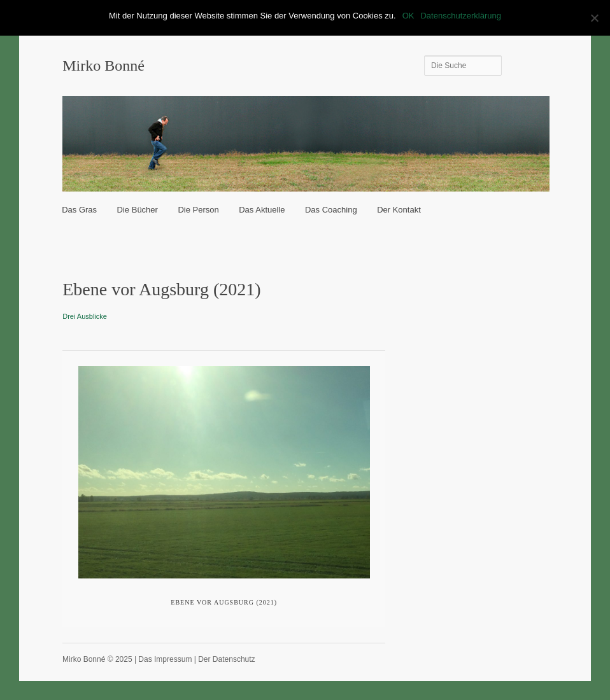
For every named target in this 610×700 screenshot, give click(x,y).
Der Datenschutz (226, 659)
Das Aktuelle (262, 210)
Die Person (198, 210)
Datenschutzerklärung (460, 16)
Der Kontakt (399, 210)
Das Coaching (331, 210)
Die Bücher (138, 210)
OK (408, 16)
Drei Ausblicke (85, 316)
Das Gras (79, 210)
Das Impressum (165, 659)
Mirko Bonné (103, 66)
